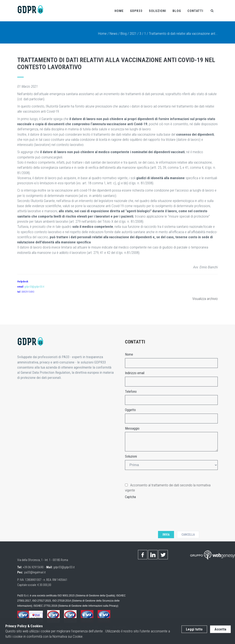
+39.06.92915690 (33, 567)
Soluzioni (157, 11)
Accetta (220, 633)
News (114, 33)
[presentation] (157, 509)
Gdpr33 (136, 11)
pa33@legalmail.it (35, 572)
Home (119, 11)
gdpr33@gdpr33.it (34, 287)
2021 (133, 33)
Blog (177, 11)
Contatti (195, 11)
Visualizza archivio (205, 299)
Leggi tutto (194, 633)
